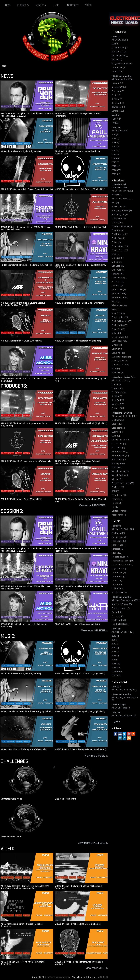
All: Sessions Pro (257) (122, 191)
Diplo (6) (116, 254)
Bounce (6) (117, 424)
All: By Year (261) (119, 131)
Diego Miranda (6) (120, 246)
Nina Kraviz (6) (119, 313)
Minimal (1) (117, 479)
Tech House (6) (119, 573)
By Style (117, 37)
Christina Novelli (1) (121, 608)
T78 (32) (115, 123)
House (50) (117, 553)
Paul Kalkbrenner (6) (121, 321)
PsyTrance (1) (118, 487)
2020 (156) (117, 671)
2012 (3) (115, 139)
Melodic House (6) (120, 471)
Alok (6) (115, 203)
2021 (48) (116, 675)
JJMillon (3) (117, 396)
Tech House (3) (119, 68)
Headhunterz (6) (119, 278)
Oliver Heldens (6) (120, 317)
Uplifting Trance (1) (120, 511)
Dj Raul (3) (117, 384)
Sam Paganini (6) (120, 341)
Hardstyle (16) (118, 463)
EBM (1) (115, 44)
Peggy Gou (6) (118, 329)
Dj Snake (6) (117, 258)
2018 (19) (116, 664)
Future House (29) (120, 456)
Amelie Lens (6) (119, 207)
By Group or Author (122, 76)
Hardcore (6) (118, 549)
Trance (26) (117, 503)
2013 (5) (115, 143)
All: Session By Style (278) (124, 416)
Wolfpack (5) (118, 373)
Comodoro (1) (118, 91)
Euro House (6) (119, 444)
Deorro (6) (117, 242)
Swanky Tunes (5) (120, 361)
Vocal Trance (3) (119, 515)
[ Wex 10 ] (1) (118, 83)
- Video (116, 722)
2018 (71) (116, 162)
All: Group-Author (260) (122, 79)
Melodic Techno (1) (120, 475)
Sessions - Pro (120, 188)
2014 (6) (116, 147)
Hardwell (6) (117, 274)
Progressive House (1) (122, 64)
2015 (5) (115, 150)
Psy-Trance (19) (119, 569)
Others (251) (117, 616)
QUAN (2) (116, 115)
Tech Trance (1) (118, 577)
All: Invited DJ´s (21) (121, 381)
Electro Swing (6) (120, 537)
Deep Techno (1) (119, 428)
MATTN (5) (116, 301)
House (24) (117, 467)
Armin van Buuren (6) (122, 211)
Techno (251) (117, 71)
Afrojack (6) (117, 195)
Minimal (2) (117, 60)
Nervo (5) (116, 309)
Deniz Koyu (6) (118, 238)
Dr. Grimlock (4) (119, 392)
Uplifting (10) (118, 588)
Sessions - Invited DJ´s (124, 377)
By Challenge (119, 705)
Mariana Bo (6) (119, 290)
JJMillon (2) (117, 99)
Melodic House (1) (120, 56)
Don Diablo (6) (118, 266)
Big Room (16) (118, 533)
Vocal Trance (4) (119, 592)
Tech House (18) (119, 495)
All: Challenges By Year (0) (124, 716)
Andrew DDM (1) (119, 87)
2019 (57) (116, 166)
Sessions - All (120, 185)
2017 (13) (116, 158)
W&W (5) (116, 369)
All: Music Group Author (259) (125, 600)
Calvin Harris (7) (119, 218)
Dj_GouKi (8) (117, 388)
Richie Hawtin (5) (120, 337)
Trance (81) (117, 585)
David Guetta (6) (119, 234)
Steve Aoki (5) (118, 353)
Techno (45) (117, 499)
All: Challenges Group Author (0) (125, 699)
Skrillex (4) (117, 345)
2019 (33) (116, 667)
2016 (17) (116, 154)
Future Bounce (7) (120, 452)
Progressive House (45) (123, 561)
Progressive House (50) (123, 483)
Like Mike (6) (118, 286)
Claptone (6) (118, 230)
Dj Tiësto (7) (117, 262)
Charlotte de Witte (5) (122, 226)
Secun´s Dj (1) (118, 408)
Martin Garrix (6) (119, 298)
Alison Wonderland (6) (122, 199)
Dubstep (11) (117, 432)
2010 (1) (115, 636)
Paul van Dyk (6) (119, 325)
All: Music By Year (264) (123, 632)
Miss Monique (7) (120, 305)
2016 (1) (115, 656)
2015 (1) (115, 652)
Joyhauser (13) (119, 107)
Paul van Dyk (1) (119, 620)
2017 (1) (115, 660)
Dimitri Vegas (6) (120, 250)
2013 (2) (115, 644)
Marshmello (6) (119, 294)
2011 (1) (115, 640)
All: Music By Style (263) (123, 529)
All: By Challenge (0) (121, 708)
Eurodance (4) (118, 448)
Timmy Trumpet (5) (120, 365)
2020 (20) (116, 170)
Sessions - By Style (123, 413)
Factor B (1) (117, 612)
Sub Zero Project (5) (121, 357)
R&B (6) (115, 491)
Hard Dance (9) (119, 541)
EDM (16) (116, 436)
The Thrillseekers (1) (121, 624)
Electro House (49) (121, 440)
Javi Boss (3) (118, 282)
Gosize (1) (116, 95)
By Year (117, 128)
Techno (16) (117, 581)
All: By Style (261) (120, 40)
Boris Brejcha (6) (120, 215)
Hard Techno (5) (119, 52)
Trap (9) (115, 507)
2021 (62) (116, 174)
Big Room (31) (118, 420)
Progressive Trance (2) (122, 565)
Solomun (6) (117, 349)
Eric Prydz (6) (118, 270)
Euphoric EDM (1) (119, 48)
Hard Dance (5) (119, 460)
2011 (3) (115, 135)
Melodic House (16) (120, 557)
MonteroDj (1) (118, 404)
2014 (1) (115, 648)
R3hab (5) (116, 333)
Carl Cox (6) (117, 222)
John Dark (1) (118, 103)
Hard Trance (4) (119, 545)
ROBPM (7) (117, 119)
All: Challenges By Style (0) (124, 690)
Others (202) (118, 111)
